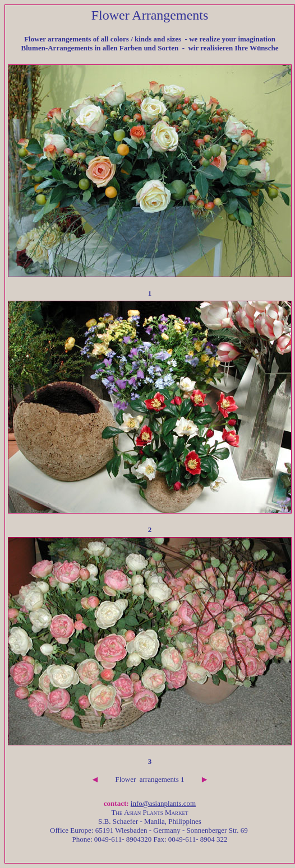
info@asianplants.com (163, 803)
